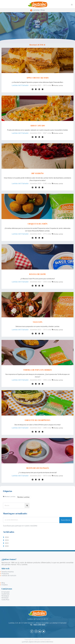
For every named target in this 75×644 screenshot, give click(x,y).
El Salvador (6, 592)
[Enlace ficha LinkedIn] (39, 89)
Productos (5, 574)
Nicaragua (5, 596)
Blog (3, 583)
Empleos (5, 585)
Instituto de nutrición (9, 576)
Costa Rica (5, 600)
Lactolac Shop (37, 10)
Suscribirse (66, 520)
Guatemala (5, 594)
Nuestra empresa (8, 572)
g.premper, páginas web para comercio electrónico (37, 642)
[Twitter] (33, 89)
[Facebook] (36, 89)
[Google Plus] (43, 89)
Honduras (5, 598)
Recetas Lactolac (58, 86)
